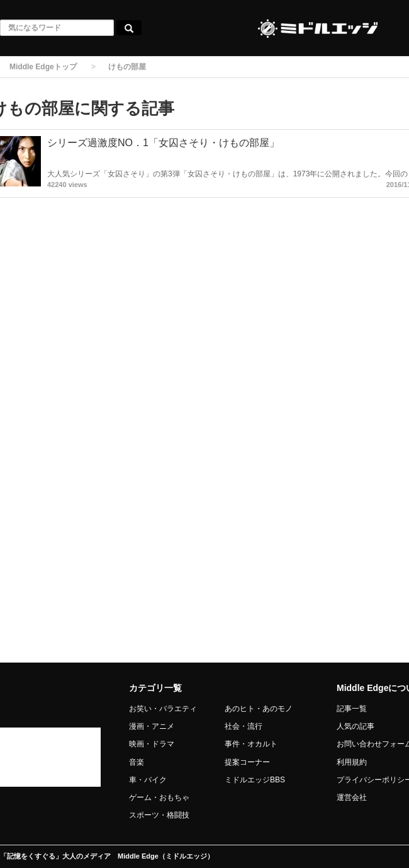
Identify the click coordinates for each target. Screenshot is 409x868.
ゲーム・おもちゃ (159, 797)
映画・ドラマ (152, 744)
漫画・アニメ (152, 726)
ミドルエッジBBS (255, 780)
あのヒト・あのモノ (259, 709)
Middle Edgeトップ (43, 67)
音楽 (137, 762)
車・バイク (148, 780)
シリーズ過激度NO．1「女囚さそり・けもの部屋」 (163, 143)
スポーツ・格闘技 (159, 815)
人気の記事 (356, 726)
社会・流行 (244, 726)
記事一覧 (352, 709)
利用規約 (352, 762)
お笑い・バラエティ (163, 709)
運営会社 (352, 797)
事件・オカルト (251, 744)
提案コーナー (247, 762)
